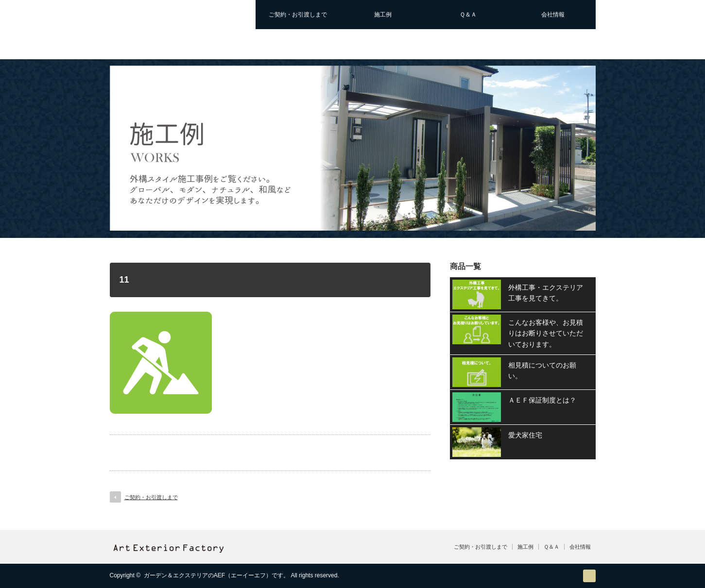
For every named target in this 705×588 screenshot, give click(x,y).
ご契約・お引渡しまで (298, 15)
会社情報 (553, 15)
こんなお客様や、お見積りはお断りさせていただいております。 (546, 333)
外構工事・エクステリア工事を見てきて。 (546, 293)
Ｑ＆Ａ (468, 15)
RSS (589, 576)
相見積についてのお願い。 (542, 370)
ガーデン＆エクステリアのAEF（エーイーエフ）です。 (216, 575)
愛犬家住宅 (525, 435)
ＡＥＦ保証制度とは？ (542, 400)
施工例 (383, 15)
